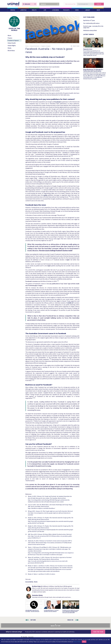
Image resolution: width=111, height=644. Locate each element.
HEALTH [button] (34, 10)
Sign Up (99, 4)
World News (11, 51)
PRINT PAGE (75, 46)
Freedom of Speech (13, 40)
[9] (50, 359)
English (30, 4)
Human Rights (12, 45)
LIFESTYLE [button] (23, 10)
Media (9, 48)
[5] (69, 197)
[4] (79, 189)
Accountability (29, 582)
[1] (54, 75)
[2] (71, 127)
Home (27, 46)
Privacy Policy (77, 642)
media (45, 195)
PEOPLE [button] (13, 10)
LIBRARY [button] (88, 10)
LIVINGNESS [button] (55, 10)
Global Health (12, 43)
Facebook (58, 102)
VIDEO (77, 10)
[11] (34, 398)
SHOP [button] (98, 10)
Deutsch (31, 637)
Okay (84, 642)
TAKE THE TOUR (98, 632)
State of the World (35, 46)
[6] (52, 240)
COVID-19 (70, 303)
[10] (33, 380)
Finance (10, 38)
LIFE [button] (45, 10)
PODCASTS (66, 10)
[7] (58, 281)
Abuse (9, 35)
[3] (72, 156)
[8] (67, 295)
